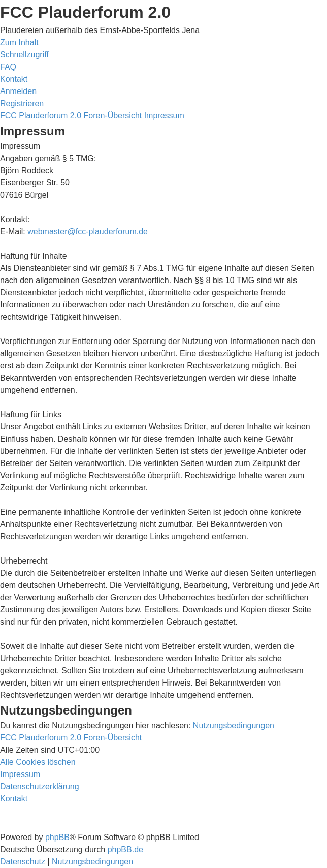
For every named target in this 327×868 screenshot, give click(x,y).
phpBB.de (125, 849)
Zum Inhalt (19, 42)
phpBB (57, 837)
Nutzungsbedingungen (234, 725)
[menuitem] (8, 67)
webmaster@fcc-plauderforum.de (88, 231)
